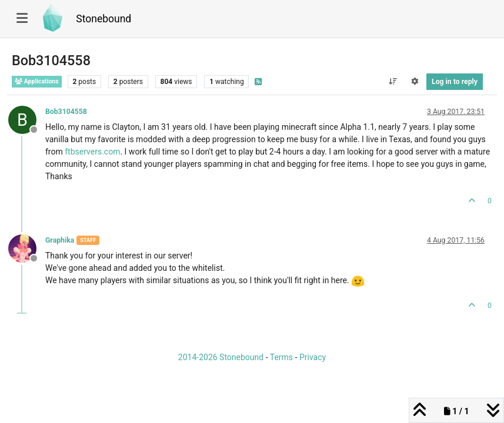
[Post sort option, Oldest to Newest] (393, 82)
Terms (281, 357)
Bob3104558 (66, 112)
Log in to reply (455, 82)
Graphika (60, 240)
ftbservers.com (92, 152)
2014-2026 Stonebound (221, 357)
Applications (37, 81)
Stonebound (104, 19)
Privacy (313, 357)
